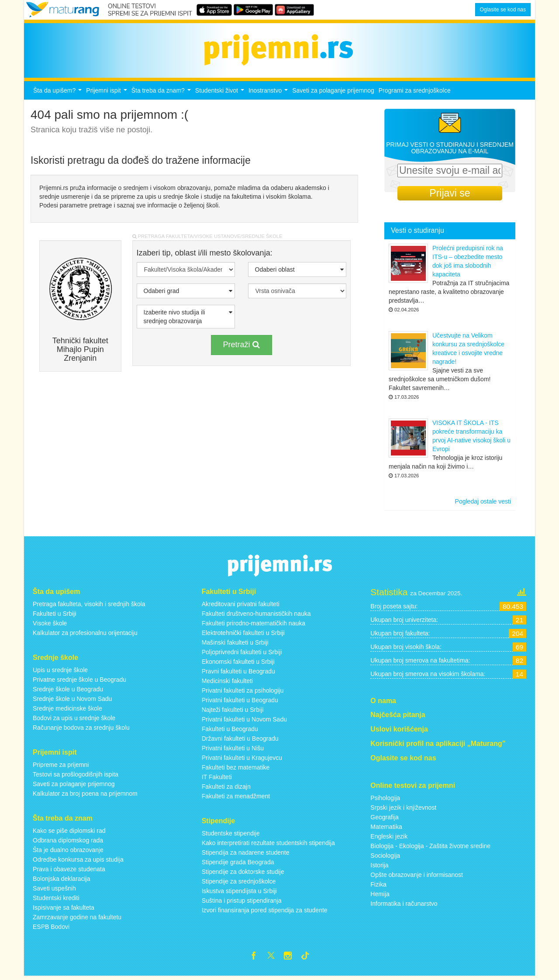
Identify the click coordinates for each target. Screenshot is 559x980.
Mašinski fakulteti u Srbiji (235, 645)
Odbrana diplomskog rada (68, 842)
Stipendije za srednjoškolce (239, 884)
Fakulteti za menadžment (236, 799)
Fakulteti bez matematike (236, 770)
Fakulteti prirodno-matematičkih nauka (254, 626)
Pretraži (241, 347)
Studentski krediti (56, 900)
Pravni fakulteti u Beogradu (238, 674)
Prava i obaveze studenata (69, 871)
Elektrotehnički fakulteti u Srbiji (243, 635)
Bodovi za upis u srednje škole (74, 721)
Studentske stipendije (231, 836)
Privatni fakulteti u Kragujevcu (242, 760)
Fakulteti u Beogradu (230, 732)
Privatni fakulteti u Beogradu (240, 703)
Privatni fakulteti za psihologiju (243, 693)
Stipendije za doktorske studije (243, 874)
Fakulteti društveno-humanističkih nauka (256, 616)
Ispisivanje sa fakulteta (64, 910)
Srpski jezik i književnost (403, 810)
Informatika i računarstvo (404, 906)
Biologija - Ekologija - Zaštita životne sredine (430, 848)
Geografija (385, 819)
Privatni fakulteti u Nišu (233, 751)
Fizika (378, 887)
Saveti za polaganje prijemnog (333, 93)
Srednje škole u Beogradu (68, 692)
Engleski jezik (389, 839)
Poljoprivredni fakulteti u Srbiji (242, 655)
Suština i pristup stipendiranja (242, 903)
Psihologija (385, 800)
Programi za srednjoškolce (415, 93)
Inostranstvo (269, 95)
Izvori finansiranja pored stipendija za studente (265, 913)
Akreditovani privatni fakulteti (241, 607)
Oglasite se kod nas (503, 10)
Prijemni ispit (107, 95)
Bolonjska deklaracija (62, 881)
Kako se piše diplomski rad (69, 833)
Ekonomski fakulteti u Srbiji (238, 664)
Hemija (380, 896)
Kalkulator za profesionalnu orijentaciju (85, 635)
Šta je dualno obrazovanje (68, 852)
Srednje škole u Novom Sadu (72, 701)
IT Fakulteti (217, 780)
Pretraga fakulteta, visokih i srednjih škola (89, 607)
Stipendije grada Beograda (238, 865)
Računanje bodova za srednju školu (81, 730)
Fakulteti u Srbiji (55, 616)
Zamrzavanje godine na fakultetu (77, 919)
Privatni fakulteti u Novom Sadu (244, 722)
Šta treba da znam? (162, 95)
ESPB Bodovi (51, 929)
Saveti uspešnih (54, 890)
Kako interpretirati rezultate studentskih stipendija (268, 845)
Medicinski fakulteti (228, 683)
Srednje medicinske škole (67, 711)
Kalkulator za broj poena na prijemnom (85, 796)
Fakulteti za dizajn (226, 789)
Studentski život (221, 95)
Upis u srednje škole (60, 673)
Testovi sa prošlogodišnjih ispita (76, 777)
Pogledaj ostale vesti (483, 504)
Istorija (379, 867)
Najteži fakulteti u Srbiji (233, 712)
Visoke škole (50, 626)
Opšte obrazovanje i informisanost (417, 877)
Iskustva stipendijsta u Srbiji (239, 894)
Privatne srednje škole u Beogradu (79, 682)
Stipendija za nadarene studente (246, 855)
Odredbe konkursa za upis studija (78, 862)
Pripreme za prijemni (61, 767)
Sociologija (385, 858)
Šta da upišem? (59, 95)
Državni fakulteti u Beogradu (240, 741)
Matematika (386, 829)
